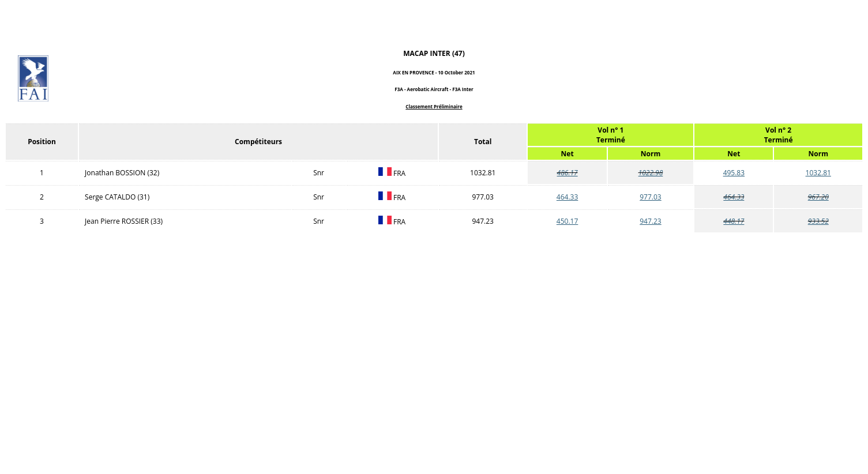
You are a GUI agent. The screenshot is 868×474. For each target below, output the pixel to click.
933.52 (818, 221)
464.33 (567, 197)
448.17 (734, 221)
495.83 (734, 173)
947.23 (650, 221)
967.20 (818, 197)
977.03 (650, 197)
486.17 (568, 173)
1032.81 (818, 173)
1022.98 (651, 173)
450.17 (567, 221)
